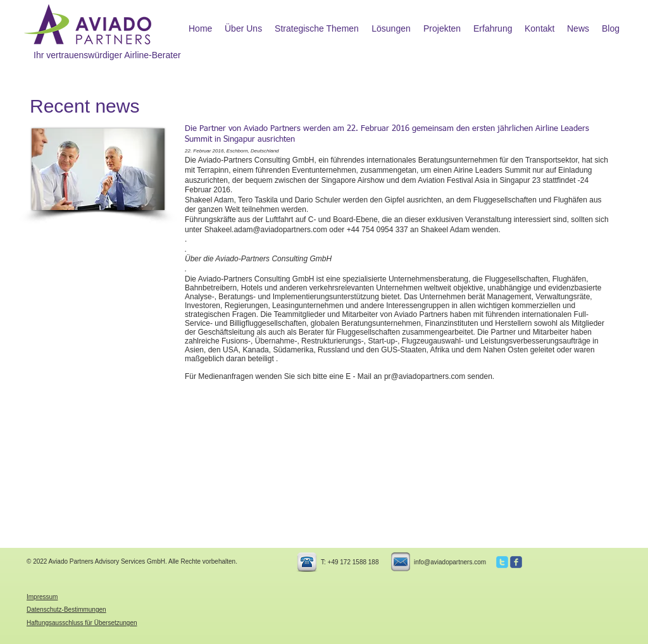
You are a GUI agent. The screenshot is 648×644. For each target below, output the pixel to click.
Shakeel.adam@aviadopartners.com (266, 230)
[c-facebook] (516, 562)
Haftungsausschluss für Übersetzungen (82, 623)
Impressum (42, 597)
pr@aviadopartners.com (425, 376)
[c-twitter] (502, 562)
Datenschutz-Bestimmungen (66, 610)
